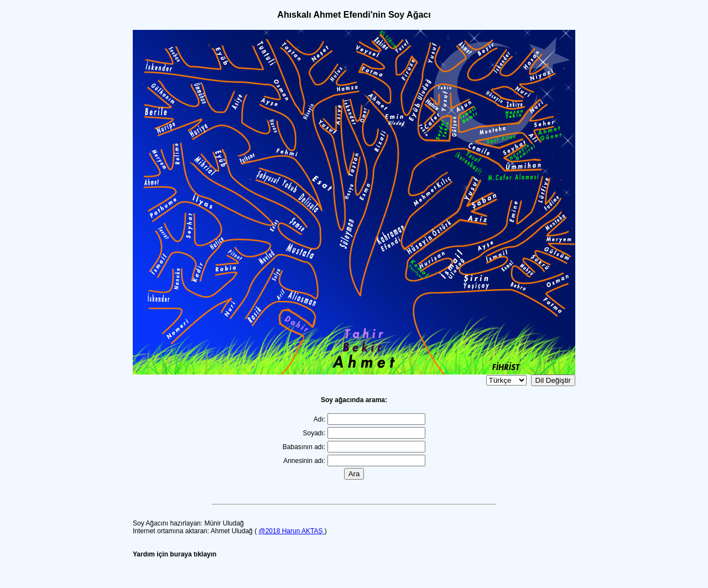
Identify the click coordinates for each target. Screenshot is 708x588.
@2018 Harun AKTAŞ (291, 531)
